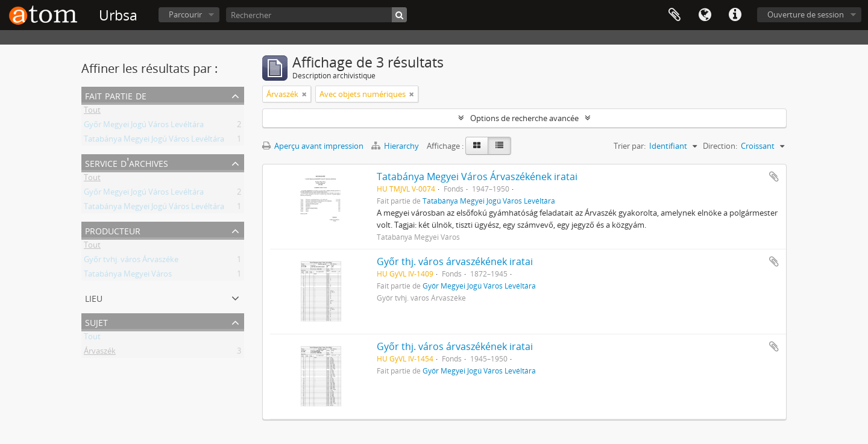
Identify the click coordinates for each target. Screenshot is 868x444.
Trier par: (630, 146)
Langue (705, 15)
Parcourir (185, 14)
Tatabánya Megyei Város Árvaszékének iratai (477, 177)
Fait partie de (116, 95)
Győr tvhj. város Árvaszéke (131, 261)
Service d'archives (127, 162)
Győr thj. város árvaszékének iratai (455, 261)
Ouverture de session (806, 14)
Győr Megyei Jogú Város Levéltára (144, 127)
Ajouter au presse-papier (774, 177)
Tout (92, 112)
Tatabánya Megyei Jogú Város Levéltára (154, 141)
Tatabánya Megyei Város (128, 276)
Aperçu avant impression (313, 146)
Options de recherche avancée (524, 118)
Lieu (94, 297)
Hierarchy (396, 146)
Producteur (113, 230)
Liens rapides (735, 15)
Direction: (720, 146)
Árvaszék (100, 353)
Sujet (96, 321)
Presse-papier (675, 15)
